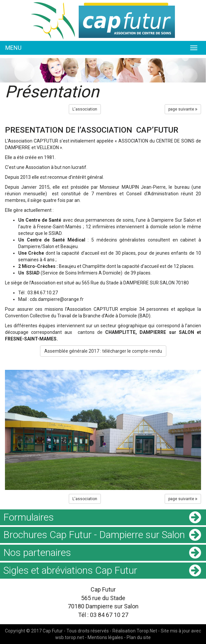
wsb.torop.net (70, 637)
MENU (13, 48)
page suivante (183, 109)
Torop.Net (147, 631)
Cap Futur (53, 631)
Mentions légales (105, 637)
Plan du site (139, 637)
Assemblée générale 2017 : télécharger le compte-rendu (103, 351)
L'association (85, 109)
